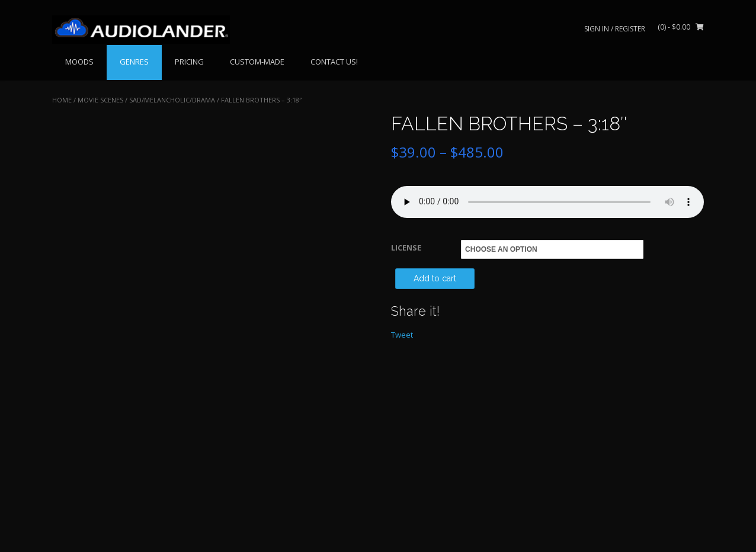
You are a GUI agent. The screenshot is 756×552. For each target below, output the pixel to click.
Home (62, 100)
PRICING (189, 62)
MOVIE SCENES (100, 100)
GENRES (134, 62)
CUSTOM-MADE (257, 62)
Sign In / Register (615, 29)
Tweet (402, 335)
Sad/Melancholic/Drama (172, 100)
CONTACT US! (334, 62)
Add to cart (435, 278)
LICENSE (406, 248)
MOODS (79, 62)
